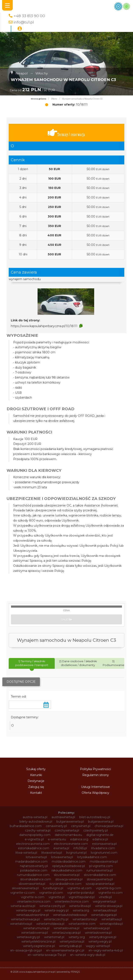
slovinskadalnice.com (36, 879)
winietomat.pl (54, 937)
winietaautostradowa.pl (70, 915)
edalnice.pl (100, 839)
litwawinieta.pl (52, 853)
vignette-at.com (80, 888)
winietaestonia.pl (85, 919)
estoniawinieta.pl (104, 844)
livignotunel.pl (76, 853)
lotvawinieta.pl (36, 857)
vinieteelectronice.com (72, 902)
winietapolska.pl (111, 924)
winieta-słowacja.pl (109, 906)
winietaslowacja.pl (97, 928)
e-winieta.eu (57, 839)
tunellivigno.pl (53, 888)
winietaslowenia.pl (34, 933)
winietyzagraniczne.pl (39, 946)
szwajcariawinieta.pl (100, 884)
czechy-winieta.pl (38, 830)
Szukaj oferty (36, 769)
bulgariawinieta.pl (101, 822)
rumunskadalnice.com (33, 875)
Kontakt (36, 793)
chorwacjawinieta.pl (109, 826)
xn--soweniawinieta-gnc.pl (65, 950)
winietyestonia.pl (72, 941)
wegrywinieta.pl (104, 902)
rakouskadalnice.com (67, 870)
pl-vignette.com (101, 866)
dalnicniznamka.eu (68, 835)
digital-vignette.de (100, 835)
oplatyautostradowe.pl (69, 866)
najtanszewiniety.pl (34, 866)
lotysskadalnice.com (92, 857)
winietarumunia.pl (36, 928)
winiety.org (77, 937)
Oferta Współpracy (95, 793)
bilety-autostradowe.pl (36, 822)
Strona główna (38, 99)
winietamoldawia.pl (50, 924)
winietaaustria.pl (105, 910)
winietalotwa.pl (21, 924)
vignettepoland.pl (82, 897)
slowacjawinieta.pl (100, 879)
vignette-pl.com (51, 893)
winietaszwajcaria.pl (66, 933)
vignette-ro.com (111, 893)
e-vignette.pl (34, 839)
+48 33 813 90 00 (29, 16)
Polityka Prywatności (95, 769)
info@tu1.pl (24, 22)
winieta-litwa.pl (80, 906)
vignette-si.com (33, 897)
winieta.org (81, 910)
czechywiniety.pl (96, 830)
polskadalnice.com (34, 870)
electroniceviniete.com (71, 844)
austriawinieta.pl (63, 817)
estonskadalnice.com (34, 848)
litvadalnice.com (103, 848)
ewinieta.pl (61, 848)
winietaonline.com (82, 924)
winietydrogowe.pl (103, 937)
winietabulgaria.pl (104, 915)
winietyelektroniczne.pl (38, 941)
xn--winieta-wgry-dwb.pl (88, 955)
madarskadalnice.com (31, 862)
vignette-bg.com (108, 888)
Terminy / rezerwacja (66, 133)
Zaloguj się (36, 787)
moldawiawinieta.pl (104, 862)
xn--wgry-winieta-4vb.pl (106, 950)
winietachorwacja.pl (25, 919)
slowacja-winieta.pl (69, 879)
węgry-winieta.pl (98, 946)
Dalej (66, 619)
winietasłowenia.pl (98, 933)
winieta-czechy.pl (52, 906)
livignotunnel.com (104, 853)
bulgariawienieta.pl (70, 822)
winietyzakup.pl (70, 946)
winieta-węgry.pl (57, 910)
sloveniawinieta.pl (67, 875)
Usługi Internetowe (95, 787)
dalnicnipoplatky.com (35, 835)
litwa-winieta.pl (26, 853)
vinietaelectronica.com (34, 902)
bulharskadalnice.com (26, 826)
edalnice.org (79, 839)
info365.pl (80, 848)
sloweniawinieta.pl (32, 884)
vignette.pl (57, 897)
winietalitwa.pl (112, 919)
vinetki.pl (105, 897)
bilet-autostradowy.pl (95, 817)
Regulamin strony (96, 775)
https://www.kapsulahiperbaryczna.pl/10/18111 (44, 326)
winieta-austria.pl (23, 906)
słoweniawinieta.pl (25, 888)
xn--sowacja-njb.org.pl (26, 950)
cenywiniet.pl (81, 826)
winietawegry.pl (28, 937)
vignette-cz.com (23, 893)
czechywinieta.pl (67, 830)
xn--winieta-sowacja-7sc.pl (47, 955)
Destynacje (36, 781)
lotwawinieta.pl (62, 857)
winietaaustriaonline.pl (33, 915)
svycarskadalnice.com (65, 884)
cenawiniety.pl (56, 826)
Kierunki (36, 775)
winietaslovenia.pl (66, 928)
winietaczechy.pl (56, 919)
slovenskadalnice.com (100, 875)
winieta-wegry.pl (28, 910)
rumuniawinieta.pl (100, 870)
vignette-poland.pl (81, 893)
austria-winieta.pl (35, 817)
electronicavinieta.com (33, 844)
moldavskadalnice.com (69, 862)
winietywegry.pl (100, 941)
